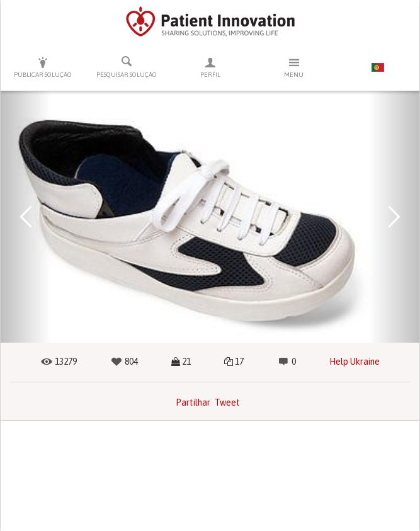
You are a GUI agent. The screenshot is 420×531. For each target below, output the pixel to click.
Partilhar (193, 403)
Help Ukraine (355, 362)
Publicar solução (43, 67)
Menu (294, 67)
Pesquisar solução (126, 67)
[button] (26, 217)
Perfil (210, 67)
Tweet (227, 403)
